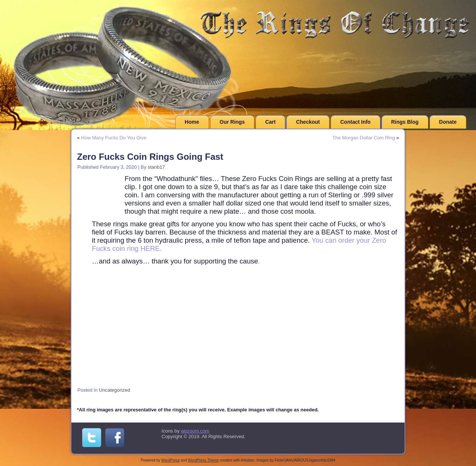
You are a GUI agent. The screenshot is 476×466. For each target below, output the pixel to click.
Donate (448, 122)
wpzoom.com (195, 431)
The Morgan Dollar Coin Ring (364, 138)
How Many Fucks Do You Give (114, 138)
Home (192, 122)
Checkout (308, 122)
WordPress (171, 460)
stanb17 (156, 167)
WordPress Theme (203, 460)
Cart (270, 122)
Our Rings (232, 122)
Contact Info (356, 122)
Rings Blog (405, 122)
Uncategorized (115, 390)
